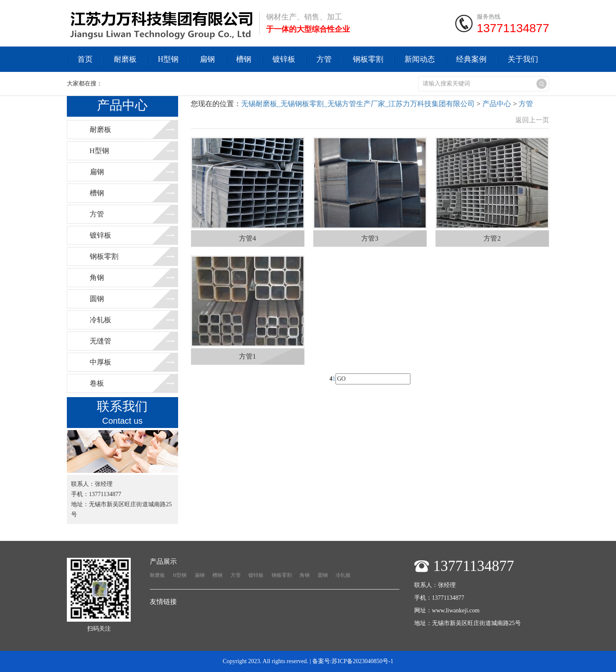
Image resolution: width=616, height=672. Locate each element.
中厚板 (100, 362)
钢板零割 (368, 59)
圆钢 (97, 299)
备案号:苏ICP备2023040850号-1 (353, 661)
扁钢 (207, 59)
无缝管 (100, 341)
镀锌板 (284, 59)
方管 (324, 59)
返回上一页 (532, 120)
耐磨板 (125, 59)
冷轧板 (100, 320)
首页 (85, 59)
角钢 (97, 278)
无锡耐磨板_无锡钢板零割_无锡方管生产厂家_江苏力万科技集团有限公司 (358, 104)
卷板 (97, 383)
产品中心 (497, 104)
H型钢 (168, 59)
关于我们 (523, 59)
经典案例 (471, 59)
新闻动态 (420, 59)
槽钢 (244, 59)
